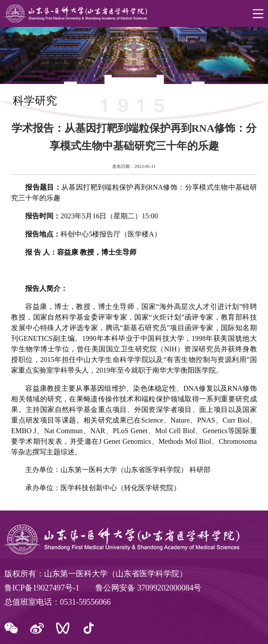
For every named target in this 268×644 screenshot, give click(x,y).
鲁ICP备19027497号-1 (42, 588)
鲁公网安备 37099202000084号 (148, 588)
